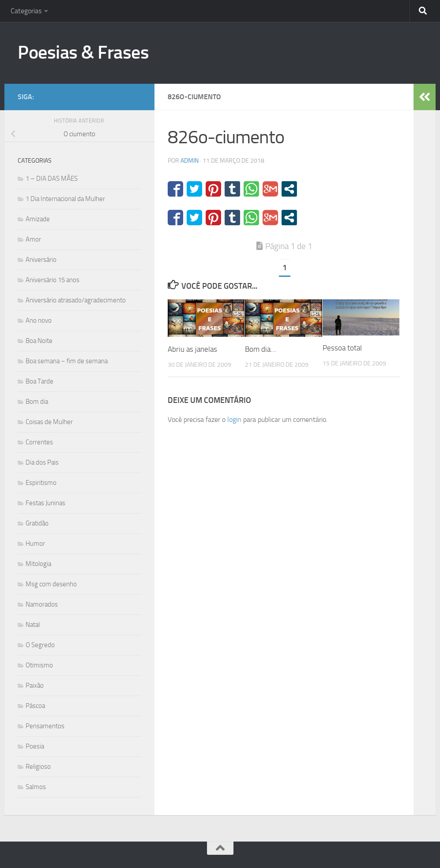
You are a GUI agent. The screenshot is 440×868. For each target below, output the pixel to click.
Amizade (38, 219)
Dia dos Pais (42, 462)
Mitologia (38, 564)
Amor (33, 239)
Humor (35, 544)
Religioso (38, 767)
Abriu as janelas (192, 349)
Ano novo (39, 320)
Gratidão (37, 523)
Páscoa (35, 706)
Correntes (39, 442)
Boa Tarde (39, 381)
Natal (33, 625)
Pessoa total (342, 348)
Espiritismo (41, 483)
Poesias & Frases (83, 52)
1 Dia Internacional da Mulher (65, 199)
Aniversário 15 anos (53, 280)
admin (190, 161)
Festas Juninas (45, 503)
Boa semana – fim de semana (67, 361)
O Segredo (40, 645)
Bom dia (37, 402)
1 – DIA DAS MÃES (52, 179)
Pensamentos (45, 726)
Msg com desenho (51, 584)
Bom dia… (260, 349)
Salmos (36, 787)
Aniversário (41, 260)
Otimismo (39, 665)
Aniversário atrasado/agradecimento (76, 300)
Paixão (35, 685)
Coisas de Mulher (49, 422)
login (234, 419)
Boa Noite (39, 341)
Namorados (42, 604)
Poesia (35, 746)
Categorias (26, 11)
